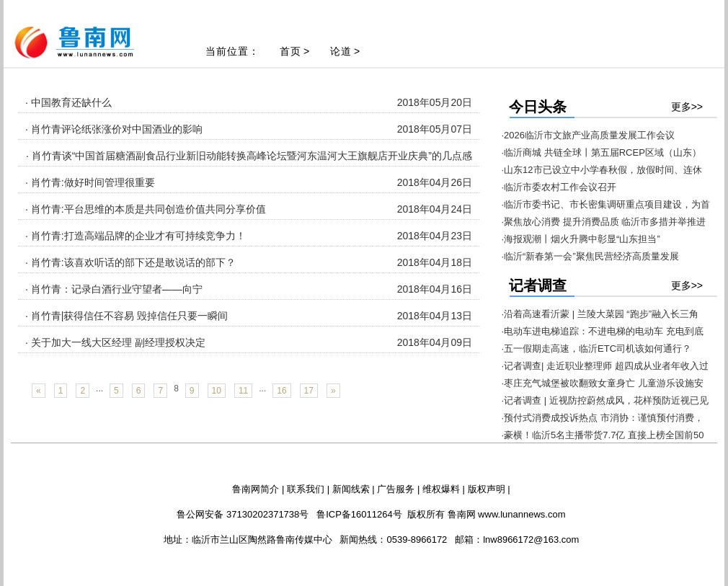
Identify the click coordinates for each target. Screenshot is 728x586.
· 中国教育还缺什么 (68, 102)
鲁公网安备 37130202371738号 (243, 514)
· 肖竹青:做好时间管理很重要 (90, 182)
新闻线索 (351, 489)
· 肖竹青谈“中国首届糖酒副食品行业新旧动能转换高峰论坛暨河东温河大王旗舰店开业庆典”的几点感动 (249, 164)
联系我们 (306, 489)
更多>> (687, 107)
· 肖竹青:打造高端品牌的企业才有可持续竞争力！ (136, 236)
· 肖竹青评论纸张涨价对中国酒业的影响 (114, 129)
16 (281, 391)
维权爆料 (441, 489)
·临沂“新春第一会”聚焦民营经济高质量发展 (590, 256)
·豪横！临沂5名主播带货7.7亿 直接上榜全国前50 (603, 435)
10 (217, 391)
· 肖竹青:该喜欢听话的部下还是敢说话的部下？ (130, 262)
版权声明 (487, 489)
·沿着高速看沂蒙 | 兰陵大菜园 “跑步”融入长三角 (600, 314)
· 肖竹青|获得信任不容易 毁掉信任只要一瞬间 (126, 316)
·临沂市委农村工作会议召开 (559, 187)
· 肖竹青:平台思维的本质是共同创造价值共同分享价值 (146, 209)
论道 (341, 51)
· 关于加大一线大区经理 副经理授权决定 (115, 342)
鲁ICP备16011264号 (359, 514)
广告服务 (396, 489)
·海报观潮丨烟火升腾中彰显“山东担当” (581, 239)
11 (243, 391)
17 (309, 391)
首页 (290, 51)
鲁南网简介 (256, 489)
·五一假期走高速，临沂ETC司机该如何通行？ (597, 349)
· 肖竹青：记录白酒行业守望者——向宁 (114, 289)
